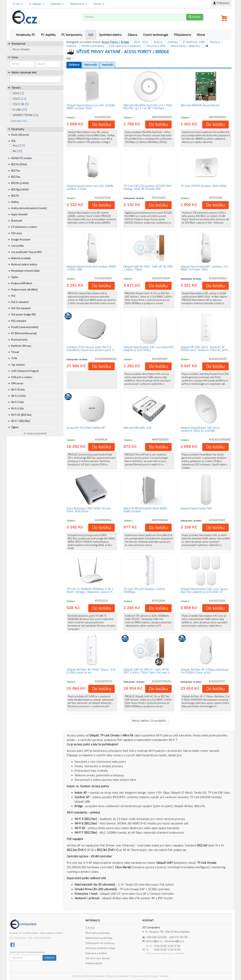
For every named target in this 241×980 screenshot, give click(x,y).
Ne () (16, 151)
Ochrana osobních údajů (100, 948)
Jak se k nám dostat (98, 958)
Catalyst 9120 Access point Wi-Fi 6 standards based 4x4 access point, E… (91, 349)
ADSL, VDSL (141, 42)
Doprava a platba (96, 953)
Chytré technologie (156, 35)
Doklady (57, 4)
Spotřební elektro (110, 35)
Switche (71, 46)
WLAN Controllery (93, 46)
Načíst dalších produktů (149, 721)
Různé (201, 35)
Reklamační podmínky (99, 938)
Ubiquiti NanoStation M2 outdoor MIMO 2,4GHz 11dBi (91, 268)
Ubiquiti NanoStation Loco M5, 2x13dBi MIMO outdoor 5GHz (91, 107)
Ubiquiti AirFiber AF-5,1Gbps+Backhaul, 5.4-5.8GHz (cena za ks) (205, 671)
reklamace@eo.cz (174, 941)
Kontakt (165, 976)
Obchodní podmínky (98, 933)
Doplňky (173, 42)
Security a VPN (156, 46)
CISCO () (18, 99)
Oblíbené (74, 65)
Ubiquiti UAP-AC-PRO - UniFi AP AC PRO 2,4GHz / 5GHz (148, 268)
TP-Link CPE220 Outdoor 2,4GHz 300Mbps (144, 591)
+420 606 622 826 (156, 937)
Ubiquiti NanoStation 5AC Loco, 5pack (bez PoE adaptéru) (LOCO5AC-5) (204, 591)
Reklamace (79, 4)
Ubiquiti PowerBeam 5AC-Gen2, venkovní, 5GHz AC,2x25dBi (200, 429)
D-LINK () (18, 110)
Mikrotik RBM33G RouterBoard (200, 105)
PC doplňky (48, 35)
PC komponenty (72, 35)
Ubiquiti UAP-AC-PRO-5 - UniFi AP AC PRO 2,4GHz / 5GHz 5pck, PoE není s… (148, 671)
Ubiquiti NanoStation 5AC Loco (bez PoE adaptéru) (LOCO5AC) (149, 349)
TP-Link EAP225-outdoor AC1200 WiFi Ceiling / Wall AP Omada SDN (148, 188)
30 (24, 110)
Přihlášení (221, 3)
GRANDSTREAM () (24, 115)
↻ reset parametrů (35, 434)
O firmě (90, 928)
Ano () (17, 146)
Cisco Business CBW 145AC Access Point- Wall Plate (89, 510)
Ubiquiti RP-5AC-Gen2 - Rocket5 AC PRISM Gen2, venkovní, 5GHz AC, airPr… (206, 349)
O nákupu (37, 4)
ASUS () (17, 93)
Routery (215, 42)
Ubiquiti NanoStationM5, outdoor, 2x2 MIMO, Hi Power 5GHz (204, 268)
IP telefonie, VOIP (194, 42)
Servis (99, 4)
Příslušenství (182, 35)
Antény (158, 42)
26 (36, 115)
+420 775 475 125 (178, 937)
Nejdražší (107, 65)
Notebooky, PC (26, 35)
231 (22, 146)
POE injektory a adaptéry (125, 46)
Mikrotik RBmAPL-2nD (137, 428)
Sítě (91, 35)
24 (24, 99)
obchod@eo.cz (154, 941)
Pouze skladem (21, 49)
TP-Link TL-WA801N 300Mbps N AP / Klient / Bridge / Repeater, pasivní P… (90, 591)
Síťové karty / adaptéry (185, 46)
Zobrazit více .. (20, 121)
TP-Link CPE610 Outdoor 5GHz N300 (203, 186)
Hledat (195, 17)
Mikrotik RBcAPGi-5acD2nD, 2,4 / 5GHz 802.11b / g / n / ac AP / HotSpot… (148, 107)
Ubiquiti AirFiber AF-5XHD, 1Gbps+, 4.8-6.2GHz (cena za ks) (91, 671)
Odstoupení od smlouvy (100, 943)
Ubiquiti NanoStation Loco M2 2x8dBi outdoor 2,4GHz (90, 188)
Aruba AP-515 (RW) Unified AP (86, 428)
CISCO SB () (19, 104)
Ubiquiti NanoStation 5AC (196, 508)
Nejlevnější (91, 65)
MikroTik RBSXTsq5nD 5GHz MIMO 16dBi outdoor (145, 510)
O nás (18, 4)
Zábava (132, 35)
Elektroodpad (94, 963)
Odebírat (49, 958)
